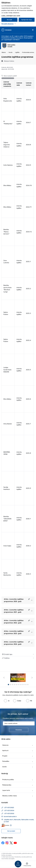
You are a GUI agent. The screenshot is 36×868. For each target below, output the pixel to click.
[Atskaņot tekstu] (9, 61)
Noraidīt (9, 20)
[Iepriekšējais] (4, 678)
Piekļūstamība (7, 785)
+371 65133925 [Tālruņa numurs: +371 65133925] (9, 808)
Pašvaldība (6, 761)
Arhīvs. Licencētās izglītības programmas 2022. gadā (14, 622)
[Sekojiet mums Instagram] (7, 843)
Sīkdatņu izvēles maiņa (10, 796)
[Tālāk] (32, 678)
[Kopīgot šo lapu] (18, 658)
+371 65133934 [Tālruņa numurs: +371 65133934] (9, 811)
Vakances (5, 745)
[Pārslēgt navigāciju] (18, 864)
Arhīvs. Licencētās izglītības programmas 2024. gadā (14, 643)
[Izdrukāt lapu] (18, 654)
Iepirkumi (5, 750)
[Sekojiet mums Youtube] (15, 843)
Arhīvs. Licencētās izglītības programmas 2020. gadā (14, 600)
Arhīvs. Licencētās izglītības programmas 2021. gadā (14, 611)
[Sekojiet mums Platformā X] (11, 843)
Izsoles (4, 767)
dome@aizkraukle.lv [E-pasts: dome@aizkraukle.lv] (10, 816)
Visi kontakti (11, 831)
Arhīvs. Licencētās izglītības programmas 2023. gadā (14, 632)
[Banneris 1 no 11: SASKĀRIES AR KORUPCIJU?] (18, 678)
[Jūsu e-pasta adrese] (19, 723)
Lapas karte (6, 790)
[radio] (7, 701)
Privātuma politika (8, 780)
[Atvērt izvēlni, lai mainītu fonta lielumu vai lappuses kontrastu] (27, 865)
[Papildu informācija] (11, 825)
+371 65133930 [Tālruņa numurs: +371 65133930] (9, 813)
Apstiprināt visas (27, 20)
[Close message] (33, 30)
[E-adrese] (5, 825)
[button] (29, 599)
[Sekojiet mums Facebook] (3, 843)
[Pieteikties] (19, 730)
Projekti (5, 756)
